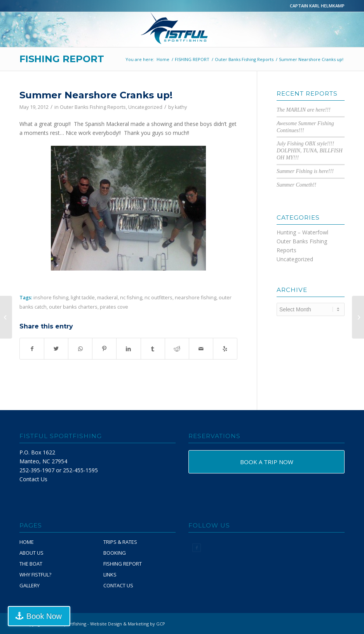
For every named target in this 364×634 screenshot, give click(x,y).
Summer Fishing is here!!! (305, 171)
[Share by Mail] (201, 349)
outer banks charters (73, 307)
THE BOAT (31, 564)
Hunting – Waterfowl (302, 232)
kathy (181, 107)
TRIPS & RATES (120, 542)
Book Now (44, 616)
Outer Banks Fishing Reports (93, 107)
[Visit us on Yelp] (225, 349)
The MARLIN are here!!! (304, 110)
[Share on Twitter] (56, 349)
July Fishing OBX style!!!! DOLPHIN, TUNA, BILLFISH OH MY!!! (310, 151)
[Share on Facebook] (32, 349)
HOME (27, 542)
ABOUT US (31, 553)
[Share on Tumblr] (153, 349)
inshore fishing (51, 298)
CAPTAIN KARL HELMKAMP (317, 6)
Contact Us (33, 479)
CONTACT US (118, 585)
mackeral (107, 298)
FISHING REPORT (62, 59)
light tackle (83, 298)
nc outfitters (158, 298)
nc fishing (131, 298)
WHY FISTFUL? (35, 575)
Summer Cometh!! (296, 185)
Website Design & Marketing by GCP (128, 624)
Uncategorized (145, 107)
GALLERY (30, 585)
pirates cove (114, 307)
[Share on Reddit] (177, 349)
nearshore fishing (196, 298)
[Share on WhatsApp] (80, 349)
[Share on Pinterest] (104, 349)
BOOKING (115, 553)
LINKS (110, 575)
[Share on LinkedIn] (128, 349)
